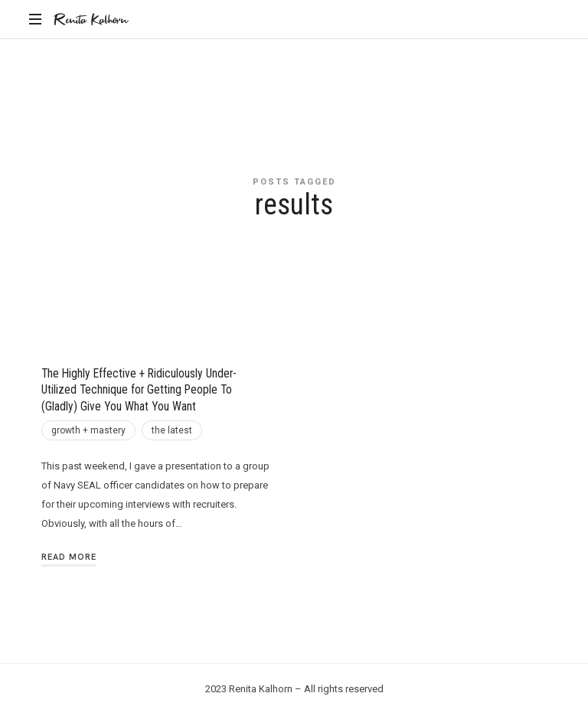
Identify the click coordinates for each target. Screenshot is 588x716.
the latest (172, 430)
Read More (69, 557)
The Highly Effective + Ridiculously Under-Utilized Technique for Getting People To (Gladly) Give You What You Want (139, 391)
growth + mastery (88, 430)
